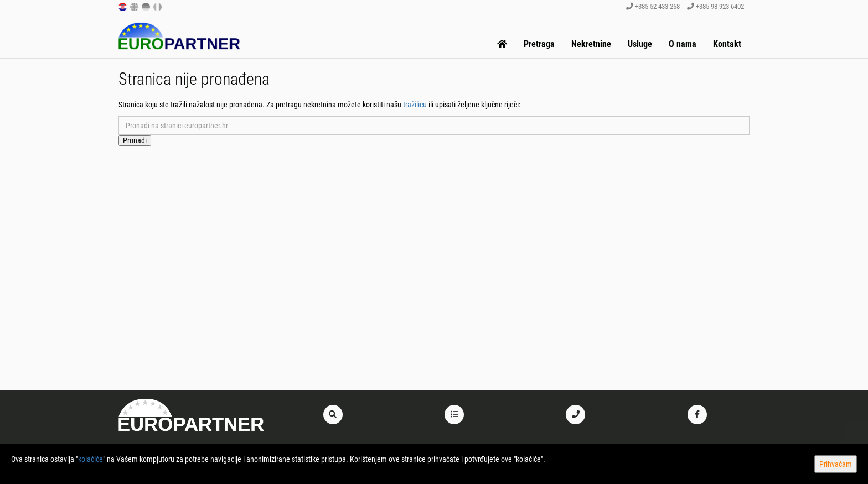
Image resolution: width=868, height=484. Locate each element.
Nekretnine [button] (591, 44)
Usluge (640, 44)
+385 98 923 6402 (715, 6)
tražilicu (415, 105)
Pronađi (135, 140)
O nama (683, 44)
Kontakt (727, 44)
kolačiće (91, 459)
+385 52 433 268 (653, 6)
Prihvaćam (836, 464)
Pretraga (539, 44)
